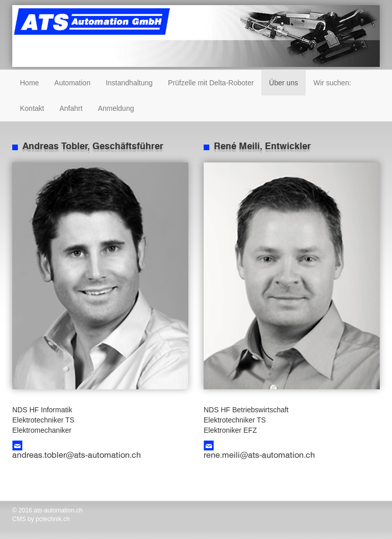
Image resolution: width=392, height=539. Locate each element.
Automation (72, 83)
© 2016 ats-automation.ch (47, 510)
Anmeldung (116, 108)
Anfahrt (71, 108)
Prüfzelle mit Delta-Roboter (211, 83)
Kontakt (32, 108)
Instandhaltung (129, 83)
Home (29, 83)
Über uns (284, 83)
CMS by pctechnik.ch (41, 519)
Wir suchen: (332, 83)
